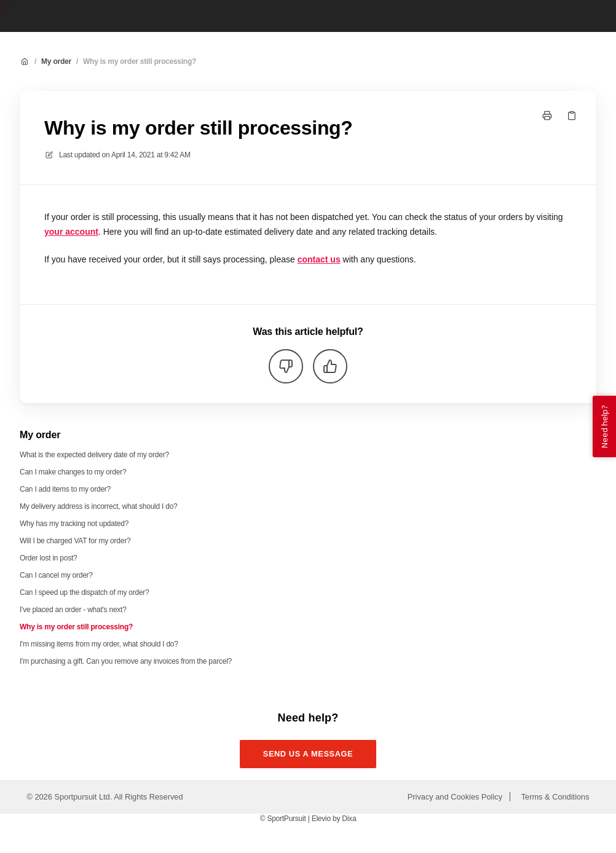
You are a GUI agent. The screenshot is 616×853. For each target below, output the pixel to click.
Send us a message (308, 754)
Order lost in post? (49, 558)
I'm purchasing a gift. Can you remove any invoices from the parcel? (126, 661)
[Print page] (547, 116)
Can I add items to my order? (65, 489)
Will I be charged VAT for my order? (75, 541)
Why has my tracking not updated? (74, 524)
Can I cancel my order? (56, 575)
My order (56, 61)
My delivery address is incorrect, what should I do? (99, 506)
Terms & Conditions (555, 797)
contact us (319, 259)
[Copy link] (572, 116)
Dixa (349, 819)
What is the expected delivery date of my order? (94, 455)
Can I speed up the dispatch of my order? (85, 592)
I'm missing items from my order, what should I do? (99, 644)
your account (71, 232)
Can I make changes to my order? (73, 472)
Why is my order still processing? (140, 61)
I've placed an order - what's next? (73, 610)
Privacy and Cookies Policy (455, 797)
